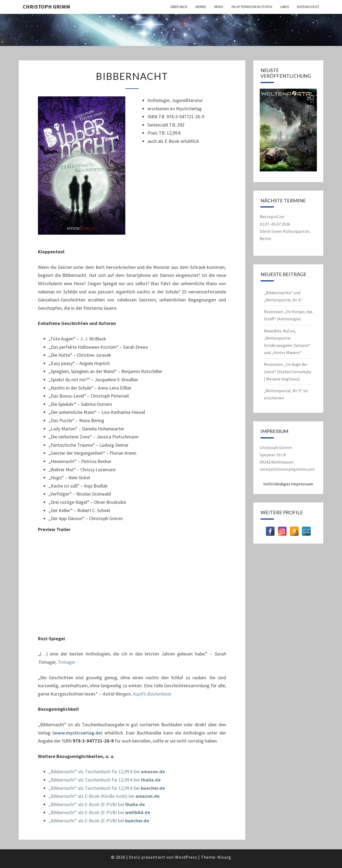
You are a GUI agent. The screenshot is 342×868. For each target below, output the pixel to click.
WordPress (186, 857)
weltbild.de (138, 812)
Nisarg (224, 857)
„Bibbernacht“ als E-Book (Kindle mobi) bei (92, 796)
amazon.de (153, 771)
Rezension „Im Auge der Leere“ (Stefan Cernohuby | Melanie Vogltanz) (288, 371)
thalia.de (151, 780)
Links (285, 7)
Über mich (179, 7)
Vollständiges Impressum (288, 484)
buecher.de (153, 788)
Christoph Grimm (46, 7)
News (219, 7)
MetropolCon (272, 217)
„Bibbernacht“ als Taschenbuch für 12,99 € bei (95, 771)
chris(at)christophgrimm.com (287, 469)
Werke (201, 7)
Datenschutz (308, 7)
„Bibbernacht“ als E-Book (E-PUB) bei (87, 804)
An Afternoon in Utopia (252, 7)
